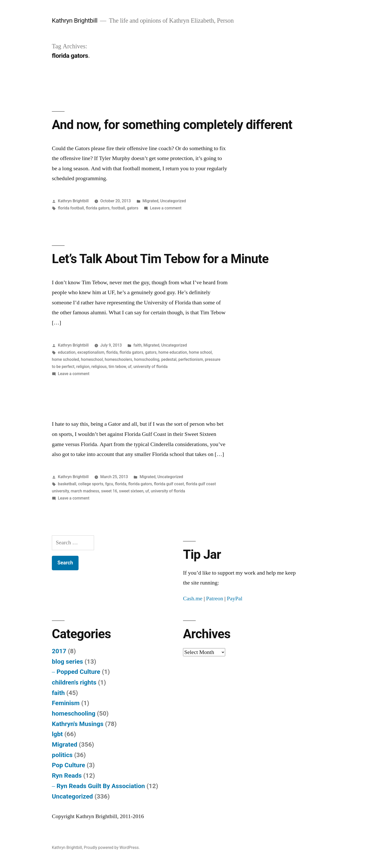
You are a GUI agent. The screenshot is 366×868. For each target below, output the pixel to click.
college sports (91, 484)
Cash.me (193, 599)
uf (130, 367)
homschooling (147, 359)
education (67, 352)
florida (112, 352)
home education (173, 352)
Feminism (66, 703)
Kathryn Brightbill (75, 20)
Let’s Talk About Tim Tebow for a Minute (160, 259)
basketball (67, 484)
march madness (85, 491)
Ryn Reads (67, 775)
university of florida (151, 367)
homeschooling (74, 713)
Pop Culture (68, 765)
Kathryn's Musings (78, 724)
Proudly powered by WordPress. (112, 848)
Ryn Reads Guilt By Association (101, 786)
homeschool (92, 359)
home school (200, 352)
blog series (67, 661)
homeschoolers (118, 359)
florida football (71, 208)
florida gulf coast (169, 484)
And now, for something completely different (172, 125)
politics (62, 755)
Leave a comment (166, 208)
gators (133, 208)
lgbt (57, 734)
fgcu (109, 484)
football (118, 208)
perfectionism (191, 359)
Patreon (215, 599)
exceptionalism (91, 352)
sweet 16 (109, 491)
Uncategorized (173, 201)
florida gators (98, 208)
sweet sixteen (131, 491)
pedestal (169, 359)
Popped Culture (78, 672)
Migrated (150, 201)
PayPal (234, 599)
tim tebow (117, 367)
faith (138, 345)
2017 (59, 651)
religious (99, 367)
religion (83, 367)
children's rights (74, 682)
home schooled (65, 359)
